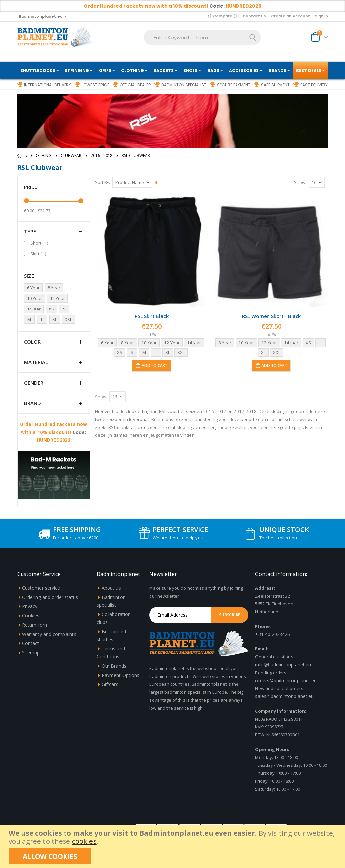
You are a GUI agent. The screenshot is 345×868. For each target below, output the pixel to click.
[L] (43, 319)
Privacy (30, 606)
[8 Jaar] (55, 288)
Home (20, 156)
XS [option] (120, 352)
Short (40, 243)
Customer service (41, 588)
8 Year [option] (128, 342)
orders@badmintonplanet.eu (286, 680)
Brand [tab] (54, 403)
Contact (31, 643)
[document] (173, 847)
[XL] (56, 319)
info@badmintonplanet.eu (283, 664)
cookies (84, 841)
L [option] (156, 352)
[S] (65, 309)
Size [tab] (54, 276)
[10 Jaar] (36, 298)
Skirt (39, 253)
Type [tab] (54, 232)
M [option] (144, 352)
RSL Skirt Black (153, 315)
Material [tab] (54, 362)
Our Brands (114, 666)
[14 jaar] (35, 309)
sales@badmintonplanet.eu (284, 696)
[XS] (52, 309)
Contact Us (254, 16)
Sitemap (31, 653)
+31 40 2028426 (273, 634)
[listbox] (153, 348)
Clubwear (71, 156)
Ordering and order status (50, 597)
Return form (35, 625)
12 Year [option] (173, 342)
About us (111, 588)
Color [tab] (54, 342)
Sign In (322, 16)
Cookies (31, 616)
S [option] (133, 352)
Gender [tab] (54, 383)
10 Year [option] (150, 342)
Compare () (222, 16)
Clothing (41, 156)
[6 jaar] (34, 288)
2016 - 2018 (102, 156)
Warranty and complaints (49, 634)
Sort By (104, 182)
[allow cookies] (50, 856)
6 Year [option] (107, 342)
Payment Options (120, 675)
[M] (30, 319)
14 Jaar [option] (196, 342)
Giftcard (110, 684)
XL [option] (169, 352)
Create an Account (290, 16)
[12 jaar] (58, 298)
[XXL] (69, 319)
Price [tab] (54, 187)
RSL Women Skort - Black (272, 315)
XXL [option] (183, 352)
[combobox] (202, 37)
